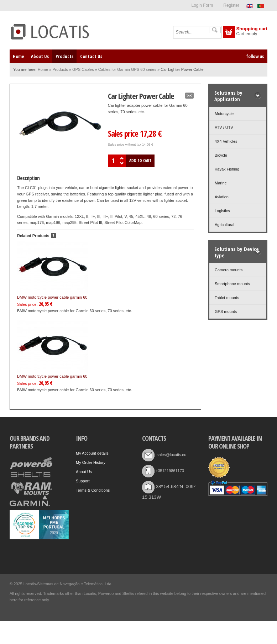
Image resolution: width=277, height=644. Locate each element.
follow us (255, 56)
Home (43, 69)
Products (60, 69)
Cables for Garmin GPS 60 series (127, 69)
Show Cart (229, 32)
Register (231, 5)
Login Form (202, 5)
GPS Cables (83, 69)
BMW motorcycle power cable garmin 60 (53, 270)
